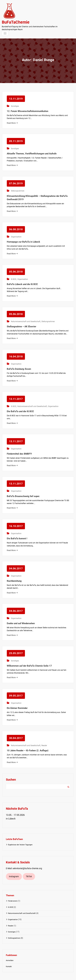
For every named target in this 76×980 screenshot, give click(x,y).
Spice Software (47, 976)
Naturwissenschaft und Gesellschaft (25, 317)
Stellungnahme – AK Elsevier (21, 322)
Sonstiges (14, 106)
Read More (12, 122)
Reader (43, 733)
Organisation (16, 234)
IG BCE (13, 275)
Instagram (14, 863)
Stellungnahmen (17, 189)
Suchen (68, 774)
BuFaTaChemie (16, 22)
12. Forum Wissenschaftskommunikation (27, 110)
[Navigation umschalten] (5, 33)
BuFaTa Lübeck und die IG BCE (22, 280)
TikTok (29, 863)
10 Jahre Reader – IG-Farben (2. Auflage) (28, 737)
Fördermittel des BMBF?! (19, 446)
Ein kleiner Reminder (17, 696)
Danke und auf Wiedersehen (21, 613)
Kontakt (9, 953)
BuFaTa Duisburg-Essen (19, 363)
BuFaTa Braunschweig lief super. (23, 488)
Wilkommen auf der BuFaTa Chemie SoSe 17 (29, 654)
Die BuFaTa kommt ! (17, 530)
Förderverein (13, 888)
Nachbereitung (14, 571)
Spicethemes (61, 976)
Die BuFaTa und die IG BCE (20, 405)
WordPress (30, 976)
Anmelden (10, 947)
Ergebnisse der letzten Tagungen (20, 831)
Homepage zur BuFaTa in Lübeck (23, 238)
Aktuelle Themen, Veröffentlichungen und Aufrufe (32, 152)
